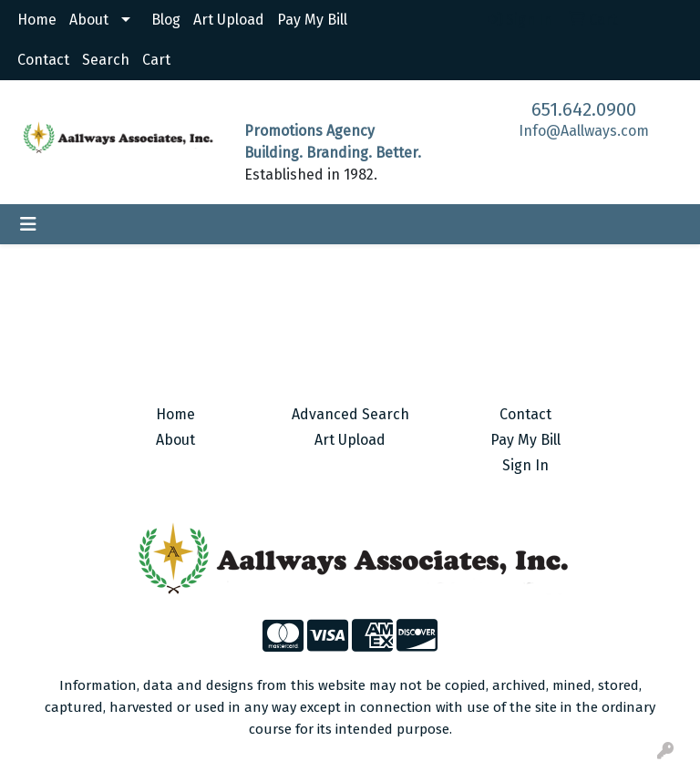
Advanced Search (350, 414)
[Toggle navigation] (28, 224)
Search (106, 60)
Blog (166, 20)
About (89, 20)
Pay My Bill (312, 20)
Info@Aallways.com (584, 131)
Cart (156, 60)
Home (37, 20)
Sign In (525, 465)
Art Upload (229, 20)
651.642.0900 (584, 109)
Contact (43, 60)
